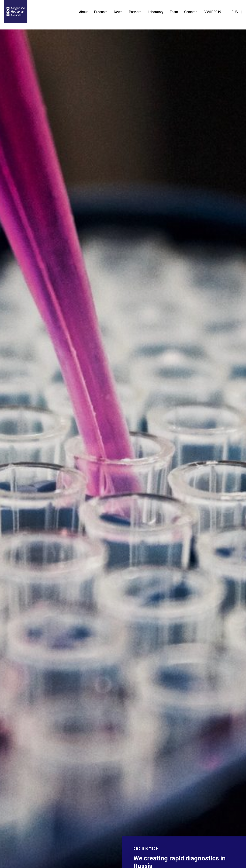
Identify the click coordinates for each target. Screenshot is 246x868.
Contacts (191, 12)
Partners (135, 12)
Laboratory (156, 12)
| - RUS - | (235, 12)
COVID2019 (212, 12)
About (83, 12)
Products (101, 12)
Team (174, 12)
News (118, 12)
